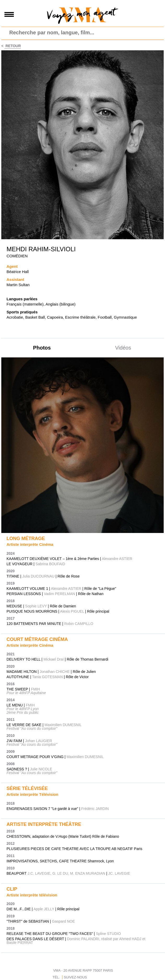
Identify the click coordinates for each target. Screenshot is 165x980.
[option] (82, 445)
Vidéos (123, 348)
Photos (42, 348)
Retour (13, 46)
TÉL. (56, 977)
